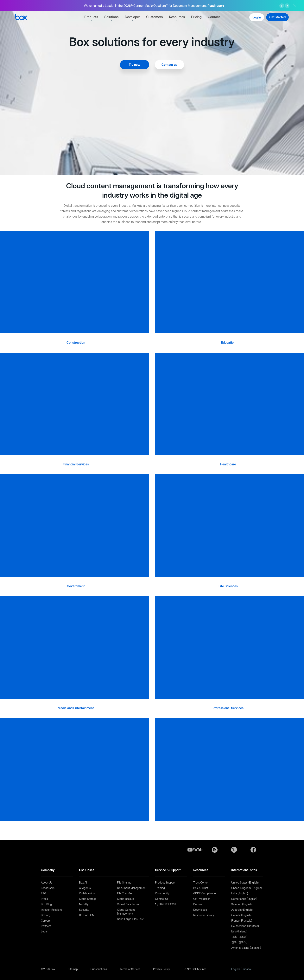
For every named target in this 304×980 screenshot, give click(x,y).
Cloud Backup (126, 899)
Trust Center (201, 882)
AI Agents (85, 888)
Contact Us (162, 899)
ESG (44, 893)
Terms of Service (130, 969)
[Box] (21, 17)
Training (160, 888)
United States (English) (245, 882)
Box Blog (46, 904)
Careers (46, 921)
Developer (132, 17)
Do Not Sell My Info (194, 969)
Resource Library (204, 915)
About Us (47, 882)
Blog (215, 850)
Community (162, 893)
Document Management (132, 888)
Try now (135, 65)
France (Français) (242, 921)
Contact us (170, 65)
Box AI (83, 882)
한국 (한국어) (239, 942)
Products (91, 17)
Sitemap (73, 969)
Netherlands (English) (244, 899)
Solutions (111, 17)
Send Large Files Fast (130, 919)
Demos (198, 904)
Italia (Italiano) (239, 931)
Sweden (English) (242, 904)
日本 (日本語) (239, 937)
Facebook (253, 850)
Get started (277, 17)
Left (282, 6)
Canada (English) (241, 915)
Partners (46, 926)
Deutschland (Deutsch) (245, 926)
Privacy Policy (161, 969)
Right (287, 6)
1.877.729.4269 (167, 904)
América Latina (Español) (246, 948)
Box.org (46, 915)
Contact (214, 17)
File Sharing (124, 882)
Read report (216, 6)
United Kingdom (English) (247, 888)
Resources (177, 17)
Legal (44, 931)
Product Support (165, 882)
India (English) (240, 893)
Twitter (234, 850)
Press (44, 899)
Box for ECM (87, 915)
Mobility (84, 904)
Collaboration (87, 893)
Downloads (200, 910)
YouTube (195, 850)
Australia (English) (242, 910)
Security (84, 910)
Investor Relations (52, 910)
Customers (155, 17)
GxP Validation (202, 899)
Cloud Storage (88, 899)
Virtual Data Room (128, 904)
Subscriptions (99, 969)
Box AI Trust (201, 888)
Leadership (48, 888)
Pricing (196, 17)
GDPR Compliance (205, 893)
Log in (257, 17)
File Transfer (125, 893)
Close (295, 6)
